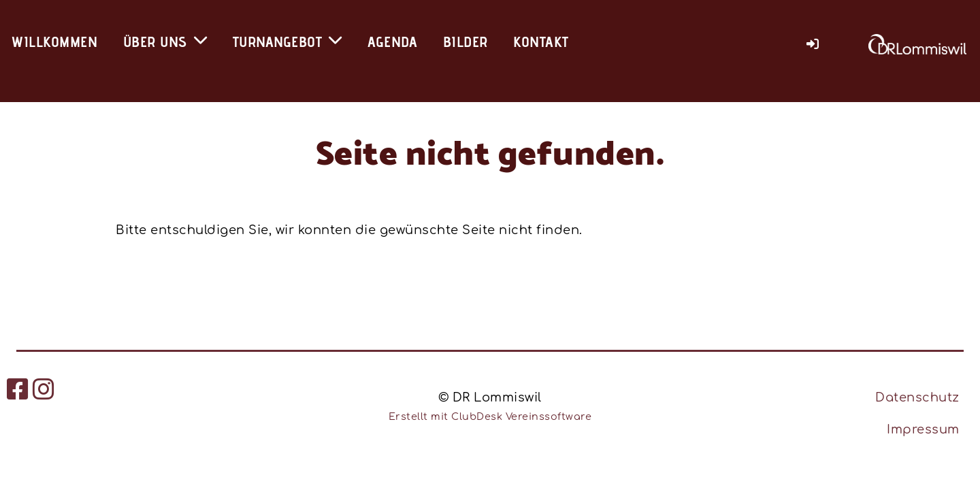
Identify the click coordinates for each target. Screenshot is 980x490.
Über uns (165, 41)
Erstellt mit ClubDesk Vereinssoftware (490, 416)
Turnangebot (288, 41)
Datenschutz (917, 397)
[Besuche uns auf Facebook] (18, 390)
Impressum (923, 429)
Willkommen (54, 42)
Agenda (392, 42)
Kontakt (541, 42)
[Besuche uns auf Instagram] (44, 390)
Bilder (465, 42)
